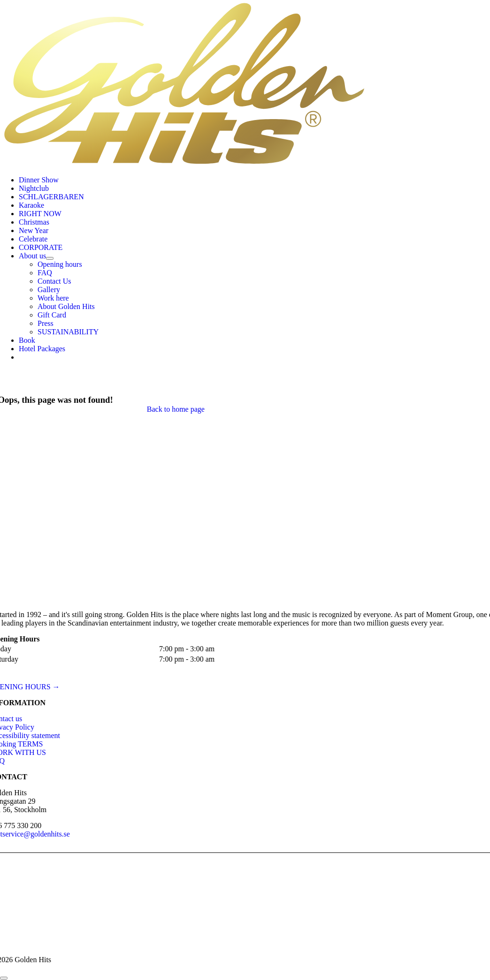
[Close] (4, 978)
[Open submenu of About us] (50, 258)
